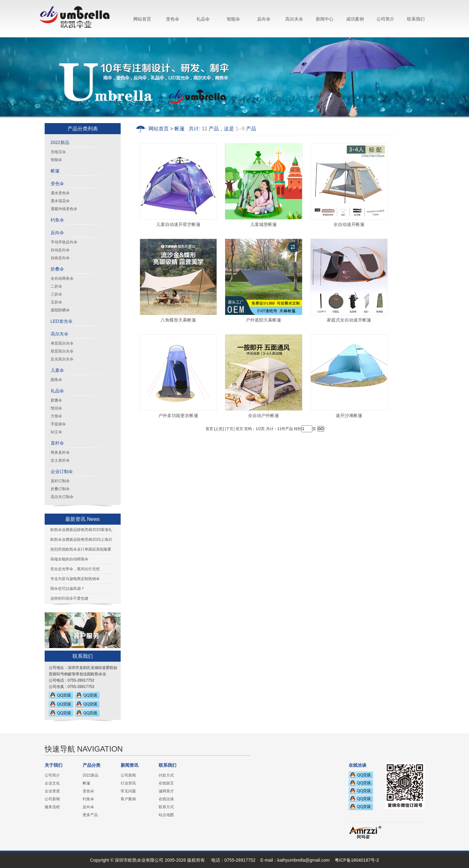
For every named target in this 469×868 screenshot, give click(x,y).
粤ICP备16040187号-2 (357, 860)
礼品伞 (203, 19)
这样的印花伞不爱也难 (69, 598)
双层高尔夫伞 (62, 351)
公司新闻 (52, 799)
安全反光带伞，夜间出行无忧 (75, 569)
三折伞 (56, 294)
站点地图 (166, 815)
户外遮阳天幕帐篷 (263, 320)
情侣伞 (56, 408)
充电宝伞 (58, 152)
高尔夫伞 (294, 19)
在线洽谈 (166, 799)
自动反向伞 (60, 250)
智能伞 (233, 19)
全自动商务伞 (62, 278)
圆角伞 (56, 380)
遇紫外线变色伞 (64, 209)
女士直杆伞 (60, 460)
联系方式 (166, 807)
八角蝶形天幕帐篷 (178, 320)
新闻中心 (325, 19)
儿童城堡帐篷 (263, 224)
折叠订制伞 (60, 489)
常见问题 (128, 791)
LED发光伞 (62, 321)
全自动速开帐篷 (349, 224)
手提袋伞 (58, 424)
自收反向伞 (60, 258)
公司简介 (385, 19)
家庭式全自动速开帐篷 (349, 320)
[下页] (230, 429)
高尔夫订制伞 (62, 497)
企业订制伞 (62, 471)
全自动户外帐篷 (263, 415)
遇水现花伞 (60, 201)
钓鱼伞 (57, 220)
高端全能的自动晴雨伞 (69, 559)
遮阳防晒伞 (60, 310)
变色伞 (173, 19)
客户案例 (128, 799)
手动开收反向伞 (64, 242)
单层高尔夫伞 (62, 343)
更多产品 (90, 815)
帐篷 (55, 171)
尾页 (239, 429)
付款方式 (166, 775)
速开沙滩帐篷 (349, 415)
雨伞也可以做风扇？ (67, 589)
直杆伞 (57, 443)
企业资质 (52, 791)
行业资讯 (128, 783)
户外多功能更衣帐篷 (178, 415)
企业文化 (52, 783)
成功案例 (355, 19)
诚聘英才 (166, 791)
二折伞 (56, 286)
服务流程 (52, 807)
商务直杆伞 (60, 453)
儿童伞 (57, 370)
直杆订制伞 (60, 481)
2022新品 (60, 142)
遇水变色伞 (60, 193)
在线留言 (166, 783)
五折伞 (56, 302)
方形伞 (56, 416)
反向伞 (264, 19)
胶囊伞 (56, 400)
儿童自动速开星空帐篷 (178, 224)
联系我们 (416, 19)
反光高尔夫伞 (62, 359)
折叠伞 (57, 269)
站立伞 (56, 432)
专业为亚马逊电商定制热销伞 (75, 579)
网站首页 (142, 19)
